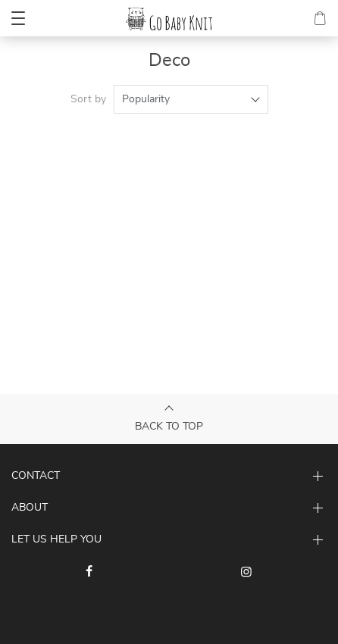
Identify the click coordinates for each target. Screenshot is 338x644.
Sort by (88, 99)
